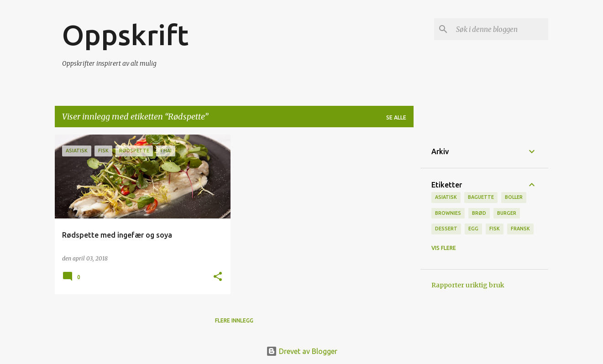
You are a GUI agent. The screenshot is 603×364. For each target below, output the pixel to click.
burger (507, 213)
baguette (481, 197)
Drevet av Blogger (302, 351)
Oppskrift (125, 35)
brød (479, 213)
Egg (473, 229)
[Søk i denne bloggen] (500, 29)
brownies (448, 213)
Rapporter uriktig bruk (468, 285)
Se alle (396, 117)
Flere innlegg (234, 320)
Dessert (446, 229)
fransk (520, 229)
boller (514, 197)
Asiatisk (446, 197)
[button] (218, 277)
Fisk (495, 229)
